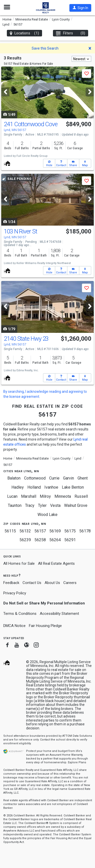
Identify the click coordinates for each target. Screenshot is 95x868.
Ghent (83, 478)
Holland (34, 487)
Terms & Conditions (20, 614)
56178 (85, 531)
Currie (54, 478)
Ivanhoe (51, 487)
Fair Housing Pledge (45, 626)
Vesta (55, 505)
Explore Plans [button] (77, 762)
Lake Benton (73, 487)
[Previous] (5, 92)
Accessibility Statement (59, 614)
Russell (81, 496)
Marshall (29, 496)
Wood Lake (48, 515)
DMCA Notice (14, 626)
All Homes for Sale (19, 563)
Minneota (63, 496)
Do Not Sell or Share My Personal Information (44, 603)
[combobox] (81, 59)
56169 (55, 531)
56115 (10, 531)
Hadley (18, 487)
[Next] (90, 92)
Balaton (14, 478)
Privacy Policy (15, 593)
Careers (70, 583)
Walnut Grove (76, 505)
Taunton (15, 505)
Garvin (69, 478)
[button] (80, 8)
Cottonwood (35, 478)
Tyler (42, 505)
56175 (70, 531)
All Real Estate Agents (56, 563)
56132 (25, 531)
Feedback (11, 583)
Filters (71, 33)
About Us (52, 583)
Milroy (45, 496)
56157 (40, 531)
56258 (40, 540)
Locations (24, 33)
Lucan (12, 496)
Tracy (30, 505)
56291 (70, 540)
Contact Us (32, 583)
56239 (25, 540)
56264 (55, 540)
